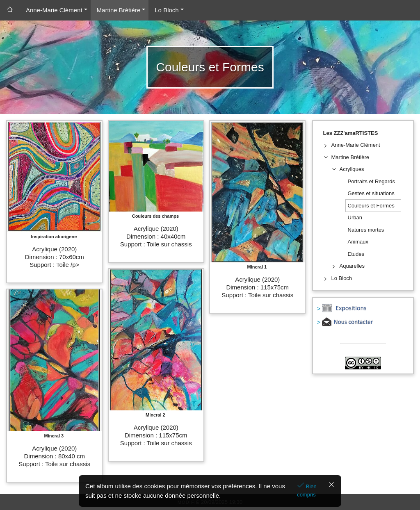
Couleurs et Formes (371, 206)
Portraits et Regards (372, 181)
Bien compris (307, 491)
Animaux (358, 242)
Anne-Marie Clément (54, 10)
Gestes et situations (371, 193)
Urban (355, 217)
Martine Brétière (119, 10)
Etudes (356, 254)
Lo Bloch (167, 10)
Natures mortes (366, 230)
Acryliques (352, 169)
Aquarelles (352, 266)
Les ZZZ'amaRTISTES (351, 133)
